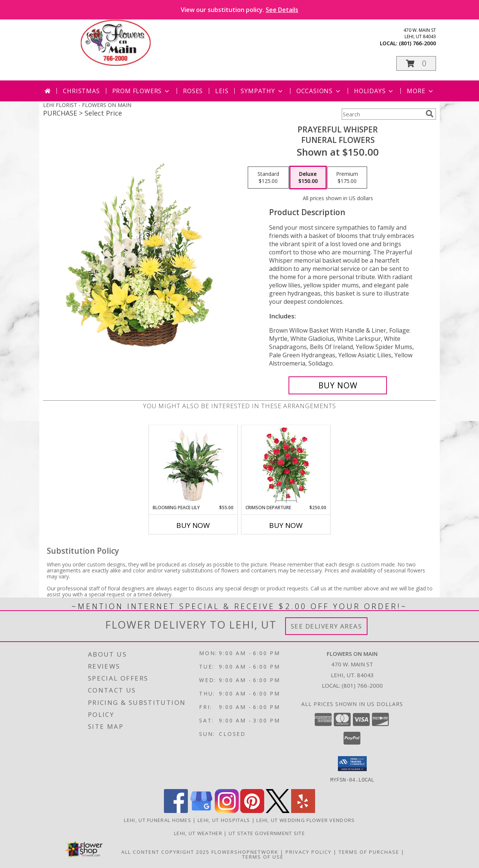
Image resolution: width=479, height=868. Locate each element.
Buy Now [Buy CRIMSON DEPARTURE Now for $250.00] (286, 525)
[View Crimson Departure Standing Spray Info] (286, 465)
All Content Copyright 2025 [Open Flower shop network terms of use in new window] (165, 852)
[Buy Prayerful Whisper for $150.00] (338, 385)
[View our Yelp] (303, 811)
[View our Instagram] (227, 811)
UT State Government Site (267, 833)
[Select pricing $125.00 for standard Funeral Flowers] (268, 178)
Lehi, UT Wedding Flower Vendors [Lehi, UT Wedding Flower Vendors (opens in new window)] (306, 820)
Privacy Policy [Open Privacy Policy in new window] (309, 852)
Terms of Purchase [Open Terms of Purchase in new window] (369, 852)
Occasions (319, 91)
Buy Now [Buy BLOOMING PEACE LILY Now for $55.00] (193, 525)
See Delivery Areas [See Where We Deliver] (327, 626)
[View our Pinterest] (252, 811)
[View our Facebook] (176, 811)
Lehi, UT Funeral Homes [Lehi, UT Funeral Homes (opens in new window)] (158, 820)
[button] (416, 63)
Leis (222, 91)
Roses (193, 91)
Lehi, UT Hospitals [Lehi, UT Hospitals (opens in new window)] (224, 820)
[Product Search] (382, 114)
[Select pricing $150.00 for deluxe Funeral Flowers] (308, 178)
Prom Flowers (142, 91)
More (420, 91)
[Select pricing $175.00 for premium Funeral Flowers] (347, 178)
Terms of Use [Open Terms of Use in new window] (263, 856)
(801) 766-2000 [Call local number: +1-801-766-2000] (417, 43)
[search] (430, 114)
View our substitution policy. (239, 10)
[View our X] (278, 811)
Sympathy (262, 91)
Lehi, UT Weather (198, 833)
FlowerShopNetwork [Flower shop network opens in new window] (245, 852)
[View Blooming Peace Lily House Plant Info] (193, 465)
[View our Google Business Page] (201, 811)
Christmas (81, 91)
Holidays (374, 91)
